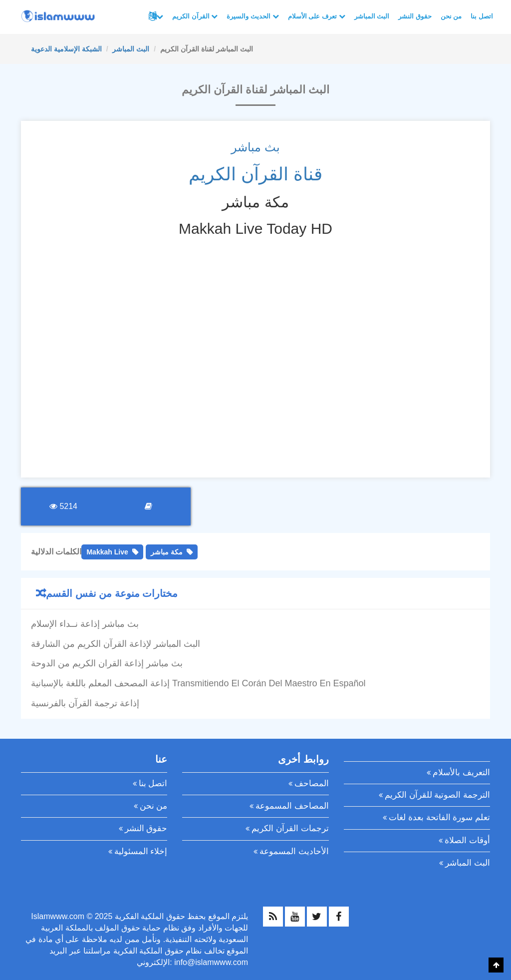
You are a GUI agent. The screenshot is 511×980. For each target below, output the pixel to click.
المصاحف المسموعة (292, 806)
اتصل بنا (482, 16)
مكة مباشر (167, 552)
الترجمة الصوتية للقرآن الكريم (437, 795)
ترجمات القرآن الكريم (290, 828)
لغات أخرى (160, 16)
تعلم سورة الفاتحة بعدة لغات (439, 817)
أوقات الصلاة (467, 840)
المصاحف (312, 783)
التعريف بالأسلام (461, 772)
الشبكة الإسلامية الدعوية (66, 49)
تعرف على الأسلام (317, 16)
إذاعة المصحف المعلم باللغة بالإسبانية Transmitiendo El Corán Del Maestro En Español (198, 683)
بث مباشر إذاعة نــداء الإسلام (85, 624)
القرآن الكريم (195, 16)
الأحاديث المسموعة (294, 851)
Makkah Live (107, 552)
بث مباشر (255, 147)
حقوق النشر (415, 16)
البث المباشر (372, 16)
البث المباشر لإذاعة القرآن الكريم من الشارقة (116, 644)
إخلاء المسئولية (141, 851)
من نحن (451, 16)
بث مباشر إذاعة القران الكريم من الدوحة (107, 663)
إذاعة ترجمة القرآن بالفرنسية (85, 703)
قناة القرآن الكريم (255, 174)
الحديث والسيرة (253, 16)
